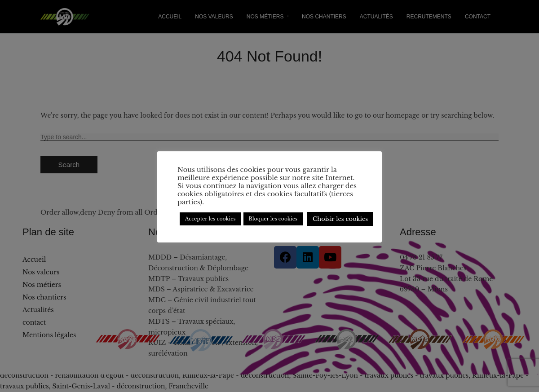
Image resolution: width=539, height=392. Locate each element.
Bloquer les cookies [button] (273, 219)
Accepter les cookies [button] (210, 219)
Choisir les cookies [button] (340, 219)
